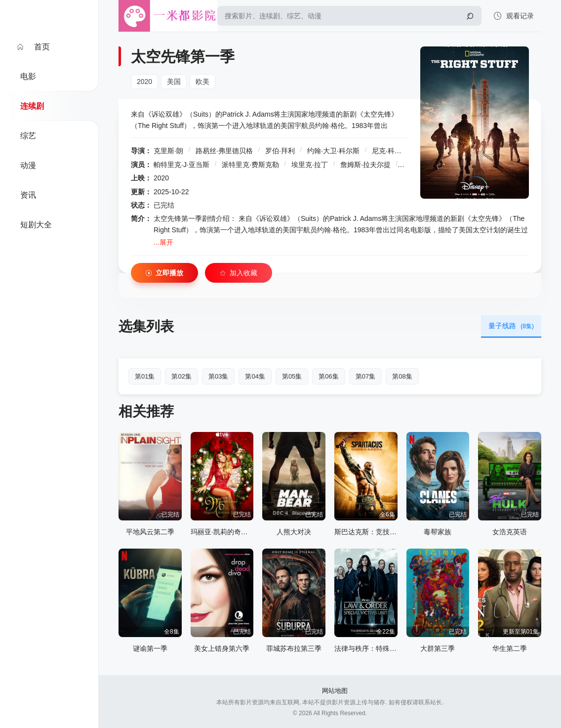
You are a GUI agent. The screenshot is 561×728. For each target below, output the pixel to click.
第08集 (402, 376)
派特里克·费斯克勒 (250, 165)
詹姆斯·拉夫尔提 (365, 165)
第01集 (145, 376)
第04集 (255, 376)
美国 (174, 82)
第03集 (218, 376)
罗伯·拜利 (280, 151)
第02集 (181, 376)
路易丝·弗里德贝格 (224, 151)
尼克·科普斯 (390, 151)
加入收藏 (239, 273)
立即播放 (164, 273)
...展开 (163, 242)
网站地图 (335, 691)
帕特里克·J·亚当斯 (181, 165)
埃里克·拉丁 (310, 165)
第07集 (365, 376)
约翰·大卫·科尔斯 (333, 151)
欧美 (202, 82)
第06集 (328, 376)
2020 (144, 82)
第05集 (292, 376)
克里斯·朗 (168, 151)
